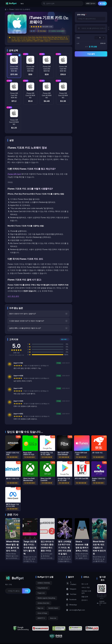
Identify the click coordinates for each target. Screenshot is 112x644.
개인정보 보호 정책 (86, 592)
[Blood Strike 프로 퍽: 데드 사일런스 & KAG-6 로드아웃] (99, 541)
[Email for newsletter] (14, 591)
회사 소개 (85, 584)
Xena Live (53, 618)
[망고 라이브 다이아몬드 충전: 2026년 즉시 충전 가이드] (47, 539)
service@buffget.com (71, 610)
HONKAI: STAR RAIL (44, 583)
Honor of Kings (42, 613)
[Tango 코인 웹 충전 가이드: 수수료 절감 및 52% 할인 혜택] (30, 541)
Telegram (71, 589)
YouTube (71, 594)
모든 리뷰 (65, 339)
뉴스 (22, 3)
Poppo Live (41, 593)
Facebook (71, 599)
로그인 (102, 3)
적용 (109, 28)
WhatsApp (71, 605)
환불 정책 (85, 597)
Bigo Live (40, 608)
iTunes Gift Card (14, 174)
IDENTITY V (41, 618)
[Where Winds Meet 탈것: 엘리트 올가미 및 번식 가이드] (13, 539)
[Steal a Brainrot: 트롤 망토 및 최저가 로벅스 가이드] (82, 539)
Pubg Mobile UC (43, 588)
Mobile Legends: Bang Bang (46, 598)
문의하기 (85, 600)
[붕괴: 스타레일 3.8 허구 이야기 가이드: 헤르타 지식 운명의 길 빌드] (65, 541)
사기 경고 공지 (13, 296)
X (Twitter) (71, 583)
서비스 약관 (86, 587)
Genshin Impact (53, 608)
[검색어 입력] (62, 3)
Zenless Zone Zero (43, 603)
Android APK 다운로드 (102, 603)
